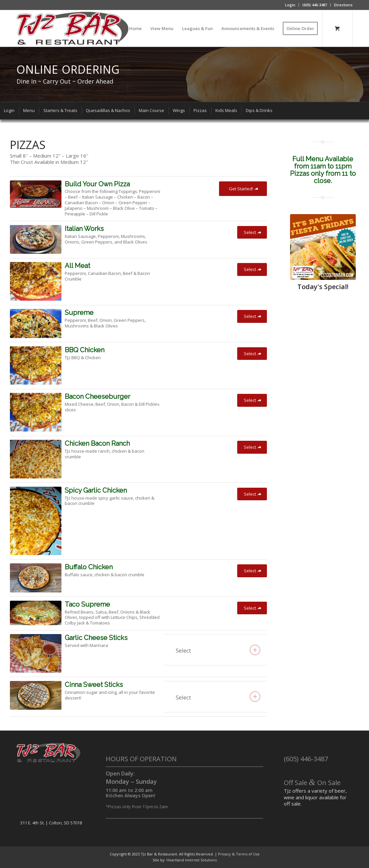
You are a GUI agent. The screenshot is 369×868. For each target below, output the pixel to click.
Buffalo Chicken (89, 567)
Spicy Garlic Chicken (96, 490)
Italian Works (84, 229)
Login (290, 5)
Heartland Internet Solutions (192, 860)
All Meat (77, 266)
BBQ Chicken (85, 350)
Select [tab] (218, 650)
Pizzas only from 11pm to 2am (138, 807)
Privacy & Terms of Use (239, 854)
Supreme (79, 313)
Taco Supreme (87, 604)
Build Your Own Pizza (97, 184)
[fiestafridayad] (323, 247)
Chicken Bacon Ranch (97, 443)
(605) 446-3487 (315, 5)
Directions (343, 5)
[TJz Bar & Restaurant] (73, 28)
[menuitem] (290, 5)
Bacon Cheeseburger (97, 396)
